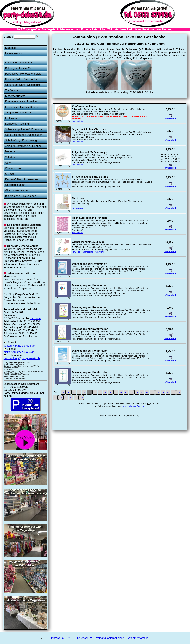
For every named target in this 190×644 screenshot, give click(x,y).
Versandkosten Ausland (134, 406)
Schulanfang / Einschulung (21, 140)
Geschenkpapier (15, 185)
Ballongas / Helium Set (19, 68)
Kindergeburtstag (15, 96)
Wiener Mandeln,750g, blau (88, 242)
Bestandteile (78, 121)
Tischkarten (79, 199)
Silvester (10, 174)
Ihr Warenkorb (14, 53)
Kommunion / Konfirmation (21, 102)
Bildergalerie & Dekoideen (21, 196)
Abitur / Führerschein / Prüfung (23, 146)
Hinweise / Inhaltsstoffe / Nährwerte (88, 252)
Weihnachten (13, 168)
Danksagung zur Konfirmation (90, 329)
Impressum (57, 638)
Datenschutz (85, 638)
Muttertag (11, 152)
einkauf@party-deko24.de (19, 352)
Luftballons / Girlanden (19, 63)
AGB (70, 638)
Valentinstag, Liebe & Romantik (24, 129)
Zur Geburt (12, 90)
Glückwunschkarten (17, 190)
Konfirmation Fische (84, 106)
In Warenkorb (170, 117)
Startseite (11, 48)
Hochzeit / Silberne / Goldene (23, 107)
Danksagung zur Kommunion (90, 264)
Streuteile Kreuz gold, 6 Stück (90, 177)
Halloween (11, 118)
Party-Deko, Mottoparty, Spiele (23, 74)
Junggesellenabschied (18, 113)
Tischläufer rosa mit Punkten (89, 218)
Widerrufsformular (139, 638)
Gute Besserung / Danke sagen (24, 135)
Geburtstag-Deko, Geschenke (23, 85)
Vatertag (10, 157)
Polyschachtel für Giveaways (89, 152)
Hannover (36, 318)
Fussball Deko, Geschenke (21, 79)
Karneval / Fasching (17, 124)
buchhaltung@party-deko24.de (22, 358)
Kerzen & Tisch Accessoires (22, 179)
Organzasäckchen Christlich (89, 129)
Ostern (9, 163)
